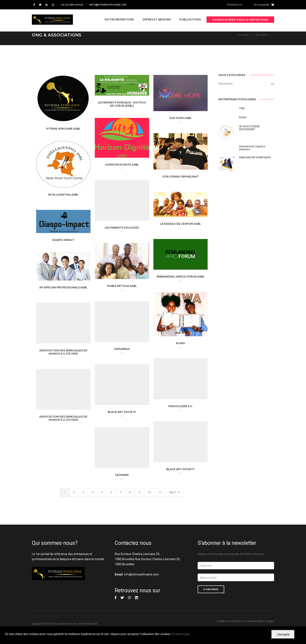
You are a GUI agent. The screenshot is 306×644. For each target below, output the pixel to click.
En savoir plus (181, 634)
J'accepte (283, 634)
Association (226, 84)
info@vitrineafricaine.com (108, 5)
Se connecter (262, 5)
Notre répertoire (115, 15)
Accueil (243, 35)
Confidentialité (254, 621)
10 (149, 492)
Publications (186, 15)
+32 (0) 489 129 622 (72, 5)
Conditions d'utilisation (230, 621)
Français (234, 5)
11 (160, 492)
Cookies (269, 621)
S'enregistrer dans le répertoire (240, 15)
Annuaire (261, 35)
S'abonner (211, 589)
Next (175, 492)
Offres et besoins (153, 15)
